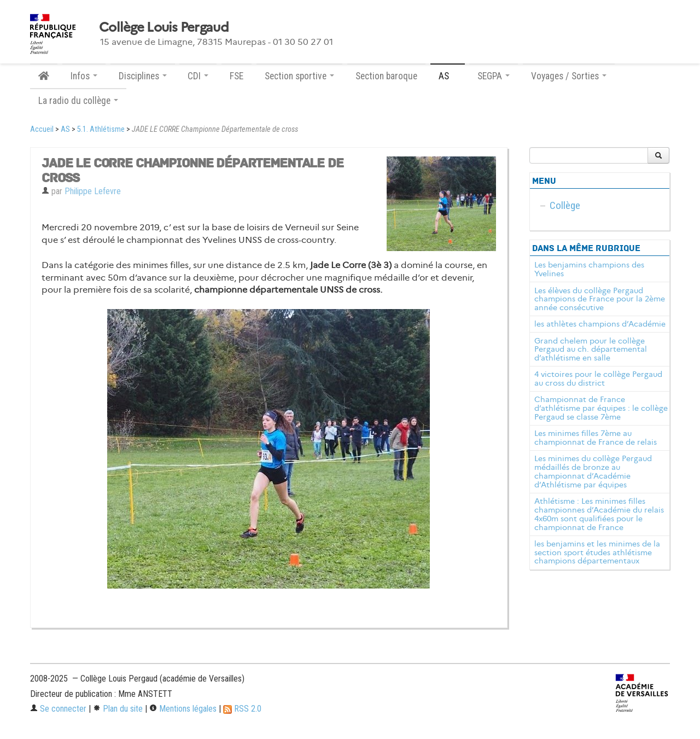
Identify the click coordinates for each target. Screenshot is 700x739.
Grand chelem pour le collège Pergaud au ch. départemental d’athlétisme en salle (591, 350)
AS (65, 129)
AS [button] (448, 76)
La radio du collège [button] (78, 101)
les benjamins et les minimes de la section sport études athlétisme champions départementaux (597, 552)
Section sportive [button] (299, 76)
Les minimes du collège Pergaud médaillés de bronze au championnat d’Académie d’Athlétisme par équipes (593, 471)
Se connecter (58, 709)
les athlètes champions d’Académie (600, 324)
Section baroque (386, 76)
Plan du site (118, 709)
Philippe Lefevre (93, 191)
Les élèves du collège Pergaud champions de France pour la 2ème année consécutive (600, 299)
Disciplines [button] (143, 76)
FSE (237, 76)
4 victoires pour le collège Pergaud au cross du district (598, 379)
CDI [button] (198, 76)
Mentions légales (183, 709)
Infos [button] (84, 76)
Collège (565, 205)
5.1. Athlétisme (101, 129)
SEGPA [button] (494, 76)
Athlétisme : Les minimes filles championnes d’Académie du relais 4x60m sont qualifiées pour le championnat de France (599, 514)
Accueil (42, 129)
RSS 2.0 (242, 709)
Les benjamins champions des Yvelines (589, 269)
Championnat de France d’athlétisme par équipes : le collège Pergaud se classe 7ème (601, 408)
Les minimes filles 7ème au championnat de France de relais (596, 438)
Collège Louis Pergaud (164, 27)
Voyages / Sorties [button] (569, 76)
